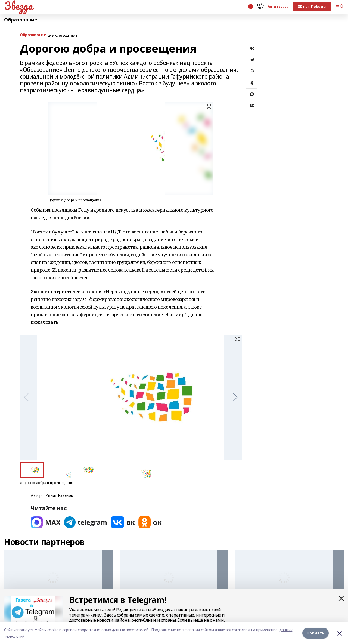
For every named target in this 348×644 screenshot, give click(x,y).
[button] (235, 397)
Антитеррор (278, 7)
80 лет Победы (312, 6)
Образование (21, 20)
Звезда (18, 6)
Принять (316, 633)
